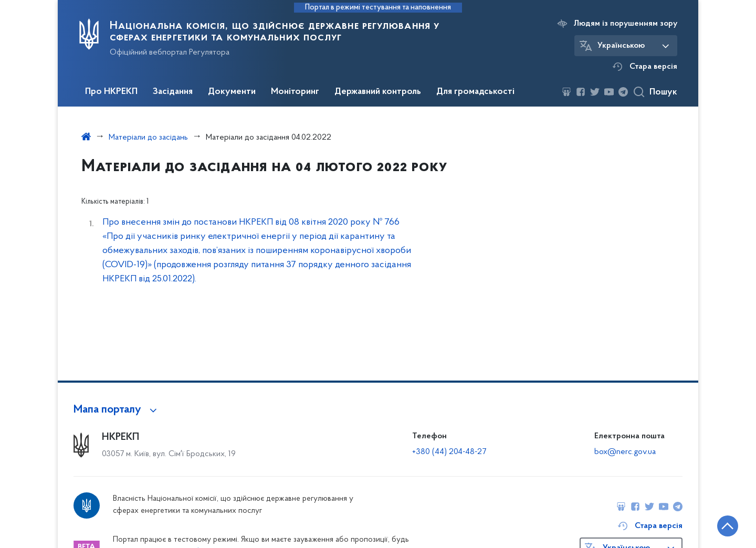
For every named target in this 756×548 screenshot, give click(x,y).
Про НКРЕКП (111, 92)
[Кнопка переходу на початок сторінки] (717, 524)
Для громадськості (475, 92)
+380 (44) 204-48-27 (449, 452)
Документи (232, 92)
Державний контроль (378, 92)
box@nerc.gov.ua (625, 452)
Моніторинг (295, 92)
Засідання (173, 92)
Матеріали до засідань (148, 138)
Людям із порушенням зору (626, 24)
